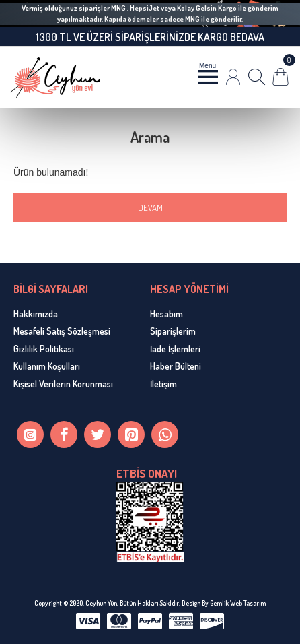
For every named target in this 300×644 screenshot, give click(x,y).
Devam (150, 207)
